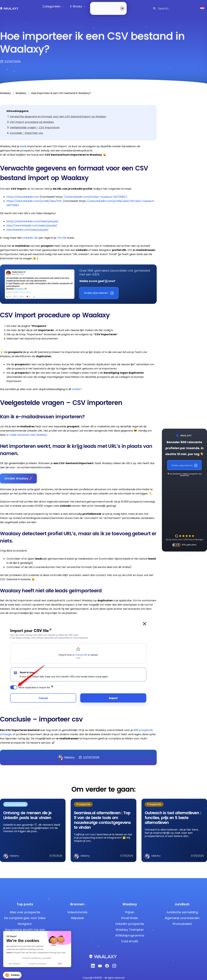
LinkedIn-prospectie (130, 920)
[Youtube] (100, 963)
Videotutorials (77, 908)
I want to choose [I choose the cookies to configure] (37, 964)
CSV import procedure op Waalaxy (32, 118)
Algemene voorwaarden (182, 914)
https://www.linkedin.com (23, 193)
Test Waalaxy (104, 6)
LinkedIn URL (30, 234)
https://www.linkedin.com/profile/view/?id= (34, 197)
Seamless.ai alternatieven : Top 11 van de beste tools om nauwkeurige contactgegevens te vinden (102, 816)
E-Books (79, 6)
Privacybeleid (182, 920)
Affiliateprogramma (130, 932)
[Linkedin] (93, 963)
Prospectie (83, 800)
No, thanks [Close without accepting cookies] (14, 964)
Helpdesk (77, 914)
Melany (66, 754)
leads (23, 142)
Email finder (130, 914)
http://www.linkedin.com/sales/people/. (32, 222)
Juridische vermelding (182, 908)
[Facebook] (107, 963)
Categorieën (54, 6)
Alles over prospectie (25, 908)
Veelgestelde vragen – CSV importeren (35, 124)
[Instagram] (114, 963)
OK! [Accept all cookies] (60, 964)
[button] (12, 975)
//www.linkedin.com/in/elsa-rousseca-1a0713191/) (95, 193)
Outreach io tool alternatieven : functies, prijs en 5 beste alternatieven (173, 814)
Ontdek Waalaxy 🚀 (18, 475)
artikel (76, 385)
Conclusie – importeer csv (26, 129)
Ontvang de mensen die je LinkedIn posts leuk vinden (27, 811)
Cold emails (130, 937)
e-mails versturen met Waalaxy (27, 431)
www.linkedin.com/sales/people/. (28, 226)
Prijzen (130, 908)
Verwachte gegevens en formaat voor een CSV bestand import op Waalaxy (58, 113)
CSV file (62, 234)
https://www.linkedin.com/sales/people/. (33, 217)
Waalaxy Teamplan (130, 926)
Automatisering (15, 800)
